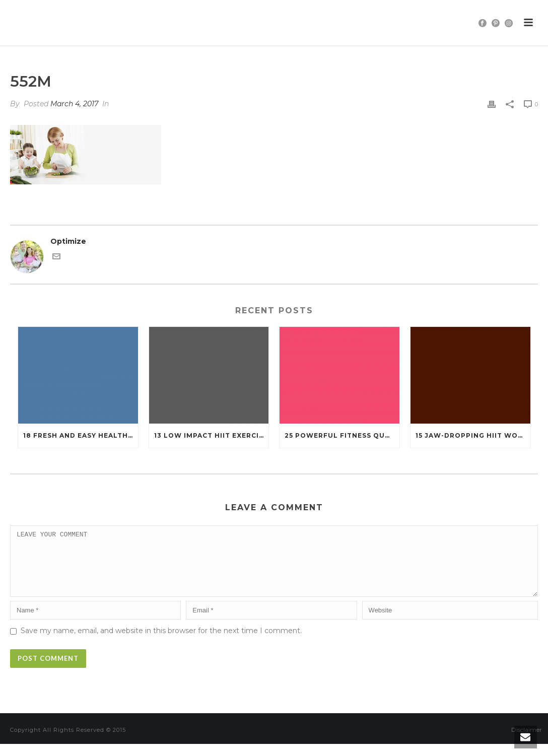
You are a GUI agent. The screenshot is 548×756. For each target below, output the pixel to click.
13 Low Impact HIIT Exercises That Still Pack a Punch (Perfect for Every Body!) (212, 435)
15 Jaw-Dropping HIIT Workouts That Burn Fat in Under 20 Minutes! (473, 435)
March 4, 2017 (74, 104)
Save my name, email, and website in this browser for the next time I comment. (161, 643)
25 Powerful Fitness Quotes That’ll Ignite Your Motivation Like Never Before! (342, 435)
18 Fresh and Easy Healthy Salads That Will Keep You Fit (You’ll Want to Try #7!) (81, 435)
